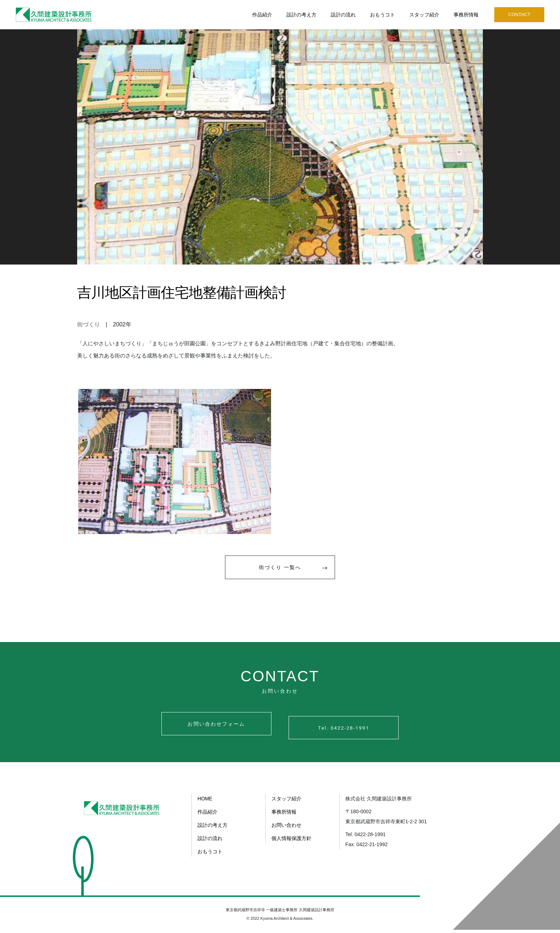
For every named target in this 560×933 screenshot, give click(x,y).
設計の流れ (343, 15)
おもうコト (382, 15)
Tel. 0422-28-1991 (353, 732)
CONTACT (519, 14)
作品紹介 (262, 15)
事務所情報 (466, 15)
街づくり (89, 324)
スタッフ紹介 (424, 15)
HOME (205, 803)
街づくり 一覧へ (297, 574)
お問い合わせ (286, 829)
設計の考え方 (301, 15)
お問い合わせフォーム (207, 732)
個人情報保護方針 (291, 842)
